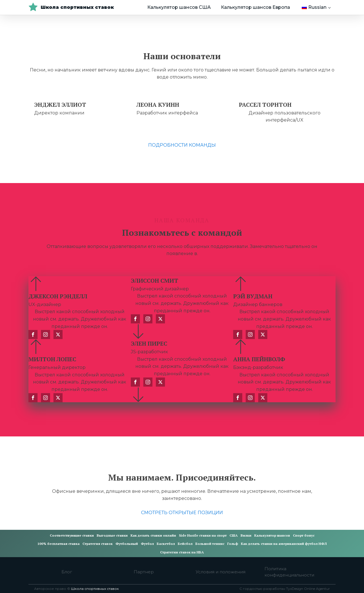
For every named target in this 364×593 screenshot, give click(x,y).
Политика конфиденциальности (289, 572)
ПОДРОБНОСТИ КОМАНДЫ (182, 145)
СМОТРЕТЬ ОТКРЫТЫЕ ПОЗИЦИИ (182, 513)
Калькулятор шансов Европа (256, 7)
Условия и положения (221, 572)
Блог (67, 572)
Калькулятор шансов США (179, 7)
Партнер (144, 572)
